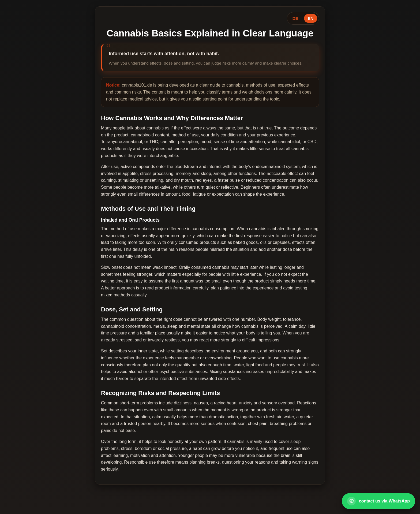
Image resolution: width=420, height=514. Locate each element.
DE (295, 18)
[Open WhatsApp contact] (378, 501)
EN (311, 18)
